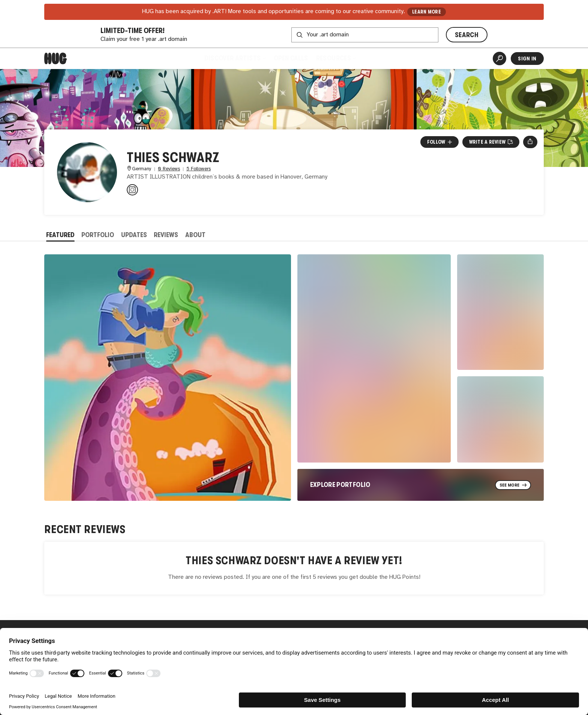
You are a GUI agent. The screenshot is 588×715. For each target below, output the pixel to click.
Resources (336, 58)
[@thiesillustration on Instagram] (132, 190)
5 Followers (199, 169)
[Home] (55, 59)
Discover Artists (235, 58)
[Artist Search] (499, 59)
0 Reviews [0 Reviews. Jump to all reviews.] (169, 169)
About (195, 235)
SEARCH (467, 35)
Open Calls (291, 58)
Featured (60, 235)
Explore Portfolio (340, 485)
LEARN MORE (427, 12)
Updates (134, 235)
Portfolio (98, 235)
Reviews (166, 235)
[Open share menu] (530, 142)
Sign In (527, 59)
